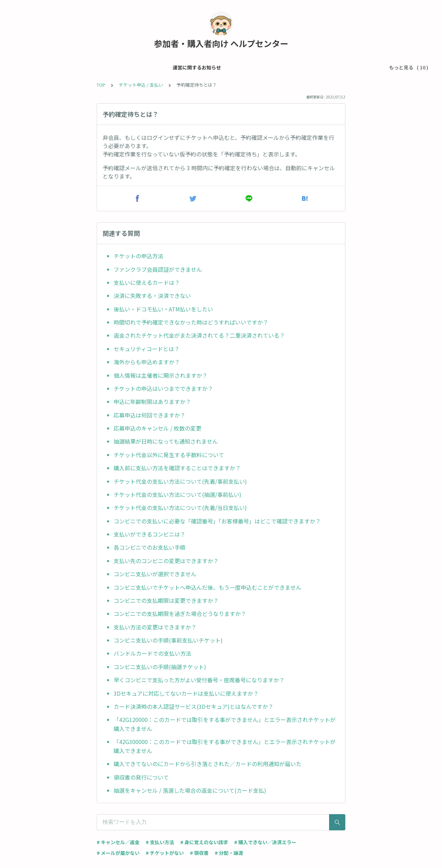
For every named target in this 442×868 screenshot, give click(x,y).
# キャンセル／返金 (118, 842)
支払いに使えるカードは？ (147, 282)
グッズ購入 (330, 67)
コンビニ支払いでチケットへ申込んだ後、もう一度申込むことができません (208, 587)
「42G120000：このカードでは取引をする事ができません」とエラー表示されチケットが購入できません (225, 724)
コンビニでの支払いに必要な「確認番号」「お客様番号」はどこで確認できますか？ (217, 521)
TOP (101, 85)
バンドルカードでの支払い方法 (152, 653)
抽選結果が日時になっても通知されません (166, 441)
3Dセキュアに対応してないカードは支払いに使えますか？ (186, 693)
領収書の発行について (141, 777)
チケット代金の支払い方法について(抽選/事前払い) (177, 494)
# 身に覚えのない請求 (204, 842)
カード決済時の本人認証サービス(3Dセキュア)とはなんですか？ (194, 706)
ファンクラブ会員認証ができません (158, 269)
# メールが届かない (118, 853)
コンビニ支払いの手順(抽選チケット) (160, 667)
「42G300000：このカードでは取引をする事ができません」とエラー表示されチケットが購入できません (225, 746)
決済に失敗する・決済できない (152, 296)
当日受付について (289, 67)
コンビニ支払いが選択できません (155, 574)
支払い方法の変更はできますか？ (155, 627)
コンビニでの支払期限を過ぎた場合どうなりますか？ (180, 614)
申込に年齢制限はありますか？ (152, 402)
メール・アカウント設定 (104, 67)
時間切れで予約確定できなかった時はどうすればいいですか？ (191, 322)
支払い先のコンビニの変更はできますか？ (166, 561)
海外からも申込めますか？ (147, 362)
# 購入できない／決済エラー (265, 842)
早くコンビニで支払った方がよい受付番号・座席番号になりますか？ (199, 680)
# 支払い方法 (160, 842)
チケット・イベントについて (229, 67)
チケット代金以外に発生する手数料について (169, 455)
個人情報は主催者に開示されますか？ (161, 375)
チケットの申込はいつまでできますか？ (163, 388)
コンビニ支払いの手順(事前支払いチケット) (168, 640)
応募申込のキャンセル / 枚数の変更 (157, 428)
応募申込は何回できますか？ (150, 415)
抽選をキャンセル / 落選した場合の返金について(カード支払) (190, 790)
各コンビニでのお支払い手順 (150, 547)
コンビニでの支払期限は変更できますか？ (166, 600)
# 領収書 (199, 853)
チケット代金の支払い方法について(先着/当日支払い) (180, 508)
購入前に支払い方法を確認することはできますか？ (177, 468)
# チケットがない (165, 853)
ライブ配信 (364, 67)
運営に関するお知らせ (44, 67)
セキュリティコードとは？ (147, 349)
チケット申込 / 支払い (164, 67)
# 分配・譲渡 (229, 853)
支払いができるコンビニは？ (150, 534)
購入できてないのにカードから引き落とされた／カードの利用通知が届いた (208, 764)
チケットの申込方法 (138, 256)
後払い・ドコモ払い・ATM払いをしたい (163, 309)
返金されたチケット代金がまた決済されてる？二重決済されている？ (200, 335)
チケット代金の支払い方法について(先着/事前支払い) (180, 481)
